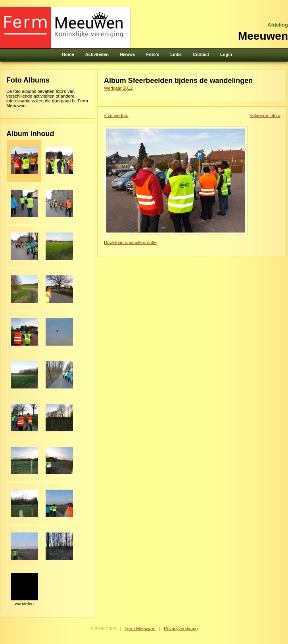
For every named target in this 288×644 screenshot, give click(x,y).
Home (68, 54)
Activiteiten (97, 54)
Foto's (153, 54)
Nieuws (128, 54)
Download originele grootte (130, 242)
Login (226, 54)
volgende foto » (265, 115)
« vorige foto (116, 115)
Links (176, 54)
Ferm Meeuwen (140, 629)
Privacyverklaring (181, 629)
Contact (201, 54)
